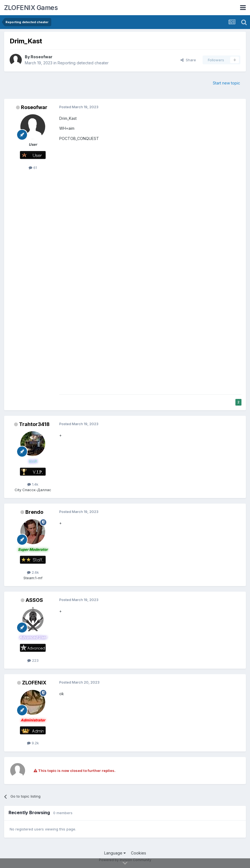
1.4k (33, 484)
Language (115, 853)
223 (33, 660)
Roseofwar (41, 57)
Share (188, 60)
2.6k (33, 572)
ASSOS (34, 600)
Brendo (34, 512)
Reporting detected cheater (83, 63)
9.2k (33, 743)
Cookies (139, 853)
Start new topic (226, 83)
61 (33, 168)
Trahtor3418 (34, 424)
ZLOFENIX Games (31, 8)
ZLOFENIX (34, 683)
